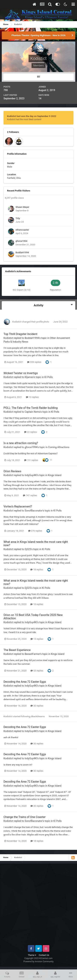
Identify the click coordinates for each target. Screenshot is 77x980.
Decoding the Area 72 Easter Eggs (25, 682)
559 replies (34, 362)
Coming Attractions (59, 447)
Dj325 (28, 549)
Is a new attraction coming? (21, 443)
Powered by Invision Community (38, 962)
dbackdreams (38, 716)
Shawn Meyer (22, 207)
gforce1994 (21, 241)
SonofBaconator (34, 511)
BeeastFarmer (32, 654)
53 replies (37, 671)
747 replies (30, 495)
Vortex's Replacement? (18, 506)
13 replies (32, 397)
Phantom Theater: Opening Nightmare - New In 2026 (38, 35)
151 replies (31, 460)
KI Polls (49, 377)
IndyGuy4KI (31, 475)
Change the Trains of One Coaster (25, 817)
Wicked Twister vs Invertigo (21, 373)
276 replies (35, 531)
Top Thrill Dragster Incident (20, 334)
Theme (32, 955)
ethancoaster (22, 230)
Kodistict (17, 322)
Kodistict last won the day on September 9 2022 (32, 116)
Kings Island (55, 475)
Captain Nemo (32, 412)
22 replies (30, 432)
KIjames (29, 377)
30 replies (37, 706)
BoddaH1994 (22, 252)
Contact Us (44, 955)
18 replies (37, 570)
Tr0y (18, 218)
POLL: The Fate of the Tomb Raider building (31, 408)
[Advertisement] (38, 906)
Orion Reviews (12, 471)
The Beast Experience (17, 650)
